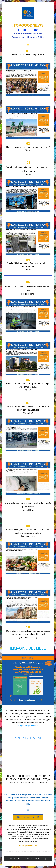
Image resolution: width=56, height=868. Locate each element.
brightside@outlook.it (28, 726)
